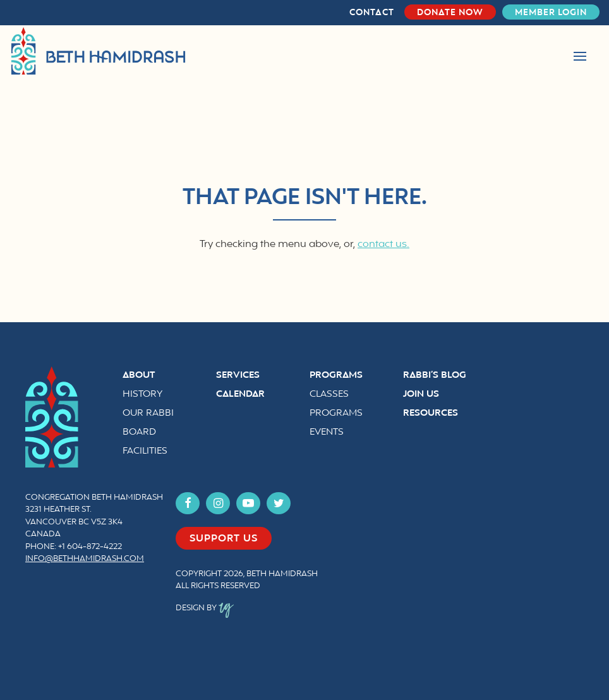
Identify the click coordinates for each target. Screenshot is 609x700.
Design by (205, 608)
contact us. (383, 244)
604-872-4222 (94, 547)
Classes (329, 395)
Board (139, 432)
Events (327, 432)
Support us (224, 539)
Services (238, 376)
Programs (336, 376)
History (142, 395)
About (139, 376)
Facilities (145, 451)
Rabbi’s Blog (435, 376)
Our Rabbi (148, 413)
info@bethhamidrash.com (85, 559)
